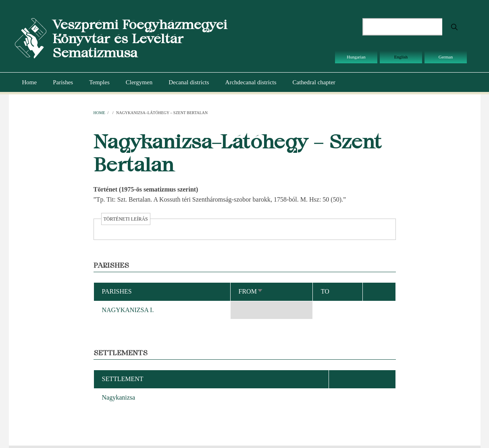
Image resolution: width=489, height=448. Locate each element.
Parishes (63, 82)
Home (30, 82)
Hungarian (356, 57)
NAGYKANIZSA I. (128, 310)
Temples (99, 82)
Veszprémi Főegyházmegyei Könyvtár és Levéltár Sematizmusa (140, 39)
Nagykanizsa (119, 397)
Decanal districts (189, 82)
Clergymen (139, 82)
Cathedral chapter (314, 82)
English (401, 57)
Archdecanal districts (251, 82)
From (251, 291)
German (446, 57)
